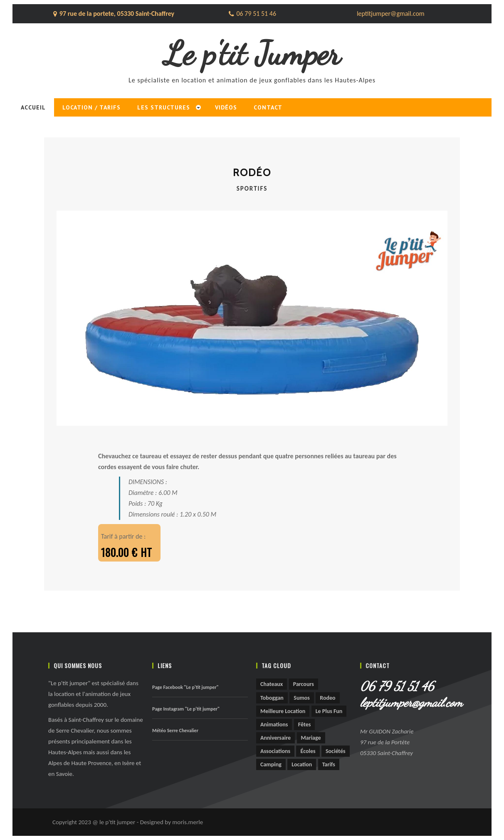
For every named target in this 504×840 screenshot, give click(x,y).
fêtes (305, 724)
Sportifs (252, 189)
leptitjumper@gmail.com (408, 702)
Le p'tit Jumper (252, 53)
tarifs (329, 764)
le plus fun (329, 711)
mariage (311, 738)
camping (271, 764)
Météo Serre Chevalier (175, 731)
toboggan (272, 698)
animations (274, 724)
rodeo (327, 698)
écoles (308, 751)
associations (275, 751)
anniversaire (275, 738)
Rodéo (252, 173)
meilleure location (283, 711)
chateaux (272, 684)
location (302, 764)
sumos (302, 698)
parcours (304, 684)
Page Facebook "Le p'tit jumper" (185, 687)
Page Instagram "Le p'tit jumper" (186, 709)
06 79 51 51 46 (397, 686)
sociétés (336, 751)
